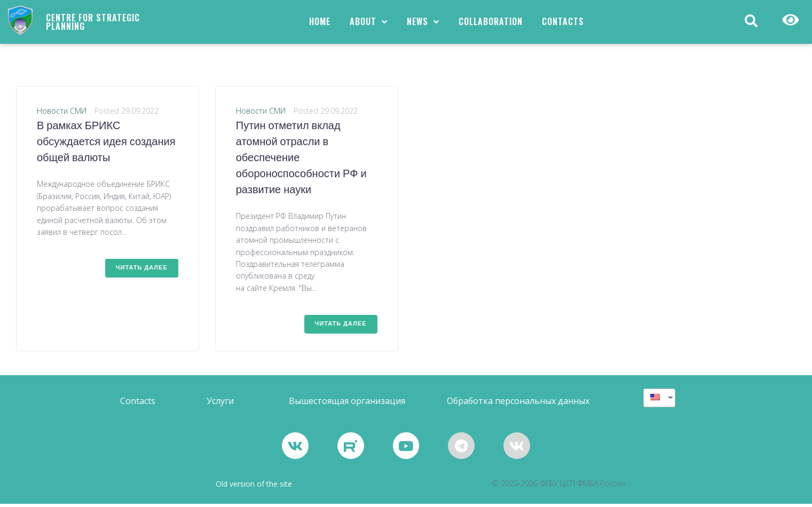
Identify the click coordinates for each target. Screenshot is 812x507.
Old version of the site (254, 487)
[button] (138, 404)
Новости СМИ (62, 114)
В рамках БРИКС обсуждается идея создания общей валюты (106, 146)
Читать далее (142, 271)
